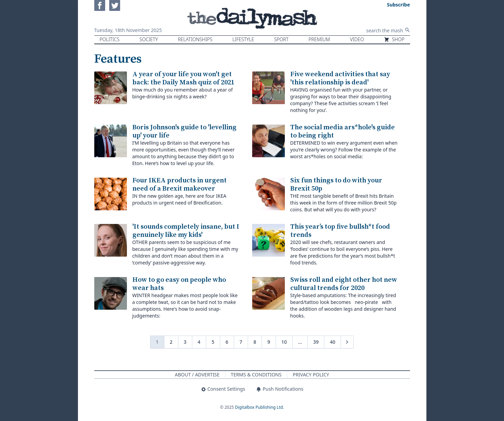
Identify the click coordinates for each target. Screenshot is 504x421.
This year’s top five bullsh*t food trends (340, 231)
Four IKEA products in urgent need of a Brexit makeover (180, 185)
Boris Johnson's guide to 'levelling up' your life (184, 132)
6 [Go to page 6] (227, 342)
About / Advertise (197, 375)
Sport (281, 39)
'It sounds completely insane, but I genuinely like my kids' (186, 231)
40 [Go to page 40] (332, 342)
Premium (319, 39)
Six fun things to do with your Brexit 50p (336, 185)
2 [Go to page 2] (171, 342)
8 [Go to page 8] (255, 342)
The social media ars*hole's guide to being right (343, 132)
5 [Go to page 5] (213, 342)
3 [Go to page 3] (185, 342)
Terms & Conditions (256, 375)
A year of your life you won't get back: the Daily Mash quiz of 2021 (183, 78)
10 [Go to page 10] (284, 342)
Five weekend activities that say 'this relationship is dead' (340, 78)
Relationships (195, 39)
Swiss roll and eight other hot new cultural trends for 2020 (344, 284)
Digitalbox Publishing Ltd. (259, 407)
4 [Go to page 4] (199, 342)
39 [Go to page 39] (316, 342)
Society (149, 39)
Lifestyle (243, 39)
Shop (394, 39)
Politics (110, 39)
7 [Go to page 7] (241, 342)
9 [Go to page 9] (269, 342)
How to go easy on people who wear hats (179, 284)
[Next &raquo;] (347, 342)
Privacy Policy (311, 375)
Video (357, 39)
